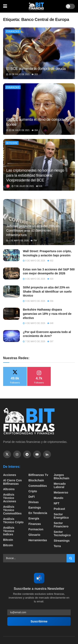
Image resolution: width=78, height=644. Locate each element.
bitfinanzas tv (38, 475)
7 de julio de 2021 (23, 186)
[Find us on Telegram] (27, 454)
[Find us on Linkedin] (47, 454)
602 (50, 261)
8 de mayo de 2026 (34, 261)
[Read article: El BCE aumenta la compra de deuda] (39, 53)
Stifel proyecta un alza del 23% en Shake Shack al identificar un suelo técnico (47, 291)
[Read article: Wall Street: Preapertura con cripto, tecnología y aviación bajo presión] (11, 255)
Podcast (59, 509)
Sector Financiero (61, 525)
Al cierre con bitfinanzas (12, 482)
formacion (36, 529)
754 (34, 241)
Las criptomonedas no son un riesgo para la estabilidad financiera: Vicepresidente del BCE (35, 175)
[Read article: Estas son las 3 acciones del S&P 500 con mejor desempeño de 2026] (11, 273)
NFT (56, 503)
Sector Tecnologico (62, 533)
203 (35, 74)
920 (50, 279)
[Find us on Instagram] (17, 454)
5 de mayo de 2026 (17, 241)
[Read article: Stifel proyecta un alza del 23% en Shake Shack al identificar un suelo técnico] (11, 291)
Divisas (34, 502)
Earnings (35, 508)
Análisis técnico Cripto (13, 521)
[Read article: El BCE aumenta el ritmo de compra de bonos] (39, 109)
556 (50, 301)
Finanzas (13, 31)
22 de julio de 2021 (18, 130)
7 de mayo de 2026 (34, 341)
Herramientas (38, 540)
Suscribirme (39, 621)
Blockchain (36, 480)
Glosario (34, 535)
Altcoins (9, 489)
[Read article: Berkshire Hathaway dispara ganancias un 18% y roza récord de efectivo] (11, 314)
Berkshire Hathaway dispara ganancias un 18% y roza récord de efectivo (47, 314)
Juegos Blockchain (61, 477)
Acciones (10, 475)
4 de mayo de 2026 (34, 323)
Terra (57, 546)
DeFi (32, 497)
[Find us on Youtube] (37, 454)
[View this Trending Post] (8, 186)
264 (35, 130)
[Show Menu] (5, 6)
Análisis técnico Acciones (10, 498)
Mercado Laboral (60, 485)
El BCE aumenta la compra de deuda (36, 69)
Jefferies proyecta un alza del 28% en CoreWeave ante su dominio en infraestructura (33, 231)
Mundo (58, 498)
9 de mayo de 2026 (34, 301)
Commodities (38, 486)
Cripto (33, 491)
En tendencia (38, 513)
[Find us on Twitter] (7, 454)
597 (50, 341)
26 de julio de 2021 (18, 74)
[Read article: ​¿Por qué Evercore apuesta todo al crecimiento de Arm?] (11, 336)
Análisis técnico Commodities (12, 510)
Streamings (62, 541)
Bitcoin (12, 143)
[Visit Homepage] (36, 6)
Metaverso (61, 492)
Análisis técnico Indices (9, 531)
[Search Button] (71, 558)
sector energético (61, 516)
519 (39, 186)
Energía (34, 518)
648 (50, 323)
